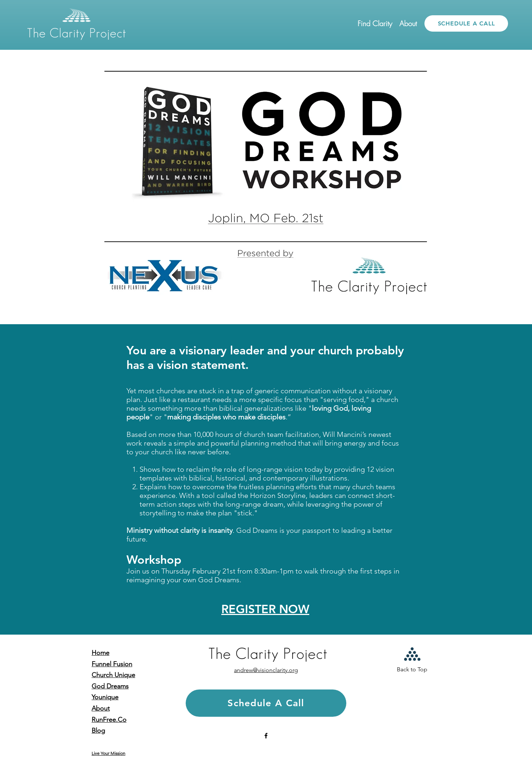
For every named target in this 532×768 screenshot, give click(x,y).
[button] (375, 24)
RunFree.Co (109, 720)
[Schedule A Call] (266, 703)
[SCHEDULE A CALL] (466, 23)
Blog (98, 731)
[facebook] (266, 736)
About (101, 708)
